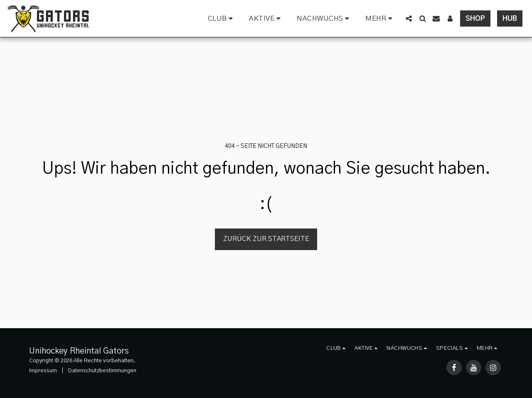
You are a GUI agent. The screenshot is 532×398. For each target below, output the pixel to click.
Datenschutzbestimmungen (102, 371)
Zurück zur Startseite (266, 239)
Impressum (43, 371)
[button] (222, 19)
